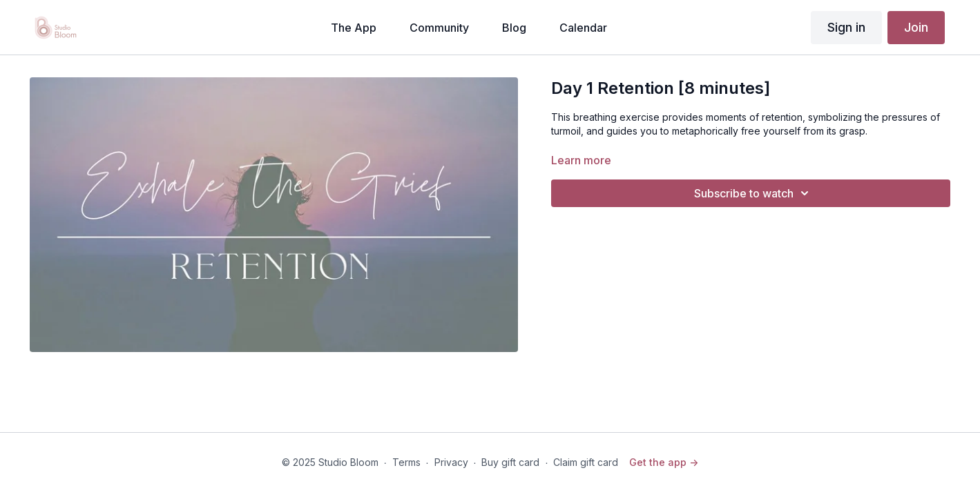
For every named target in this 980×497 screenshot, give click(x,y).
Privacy (451, 462)
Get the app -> (664, 462)
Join (916, 27)
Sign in (846, 27)
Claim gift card (586, 462)
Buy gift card (510, 462)
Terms (406, 462)
